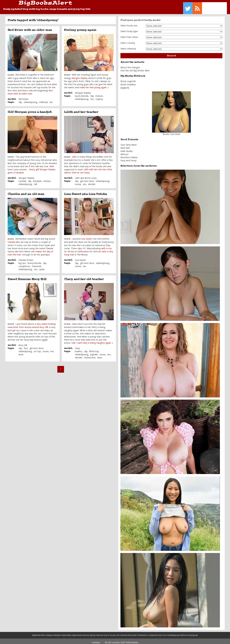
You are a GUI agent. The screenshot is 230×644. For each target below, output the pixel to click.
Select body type (129, 29)
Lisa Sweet (87, 237)
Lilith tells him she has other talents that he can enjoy (88, 169)
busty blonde (82, 94)
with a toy (106, 246)
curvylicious (24, 264)
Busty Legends (128, 79)
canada (22, 179)
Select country (128, 41)
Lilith (74, 155)
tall (35, 182)
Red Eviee (23, 97)
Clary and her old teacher (84, 277)
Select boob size (129, 23)
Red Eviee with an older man (30, 28)
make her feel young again (93, 85)
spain (42, 267)
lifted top (94, 349)
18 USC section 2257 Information (121, 640)
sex (51, 100)
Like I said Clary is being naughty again (91, 341)
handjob (37, 179)
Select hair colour (129, 35)
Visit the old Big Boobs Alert (135, 68)
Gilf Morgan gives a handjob (30, 110)
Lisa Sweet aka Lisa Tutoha (85, 192)
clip (20, 100)
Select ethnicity (128, 46)
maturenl (36, 264)
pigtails (94, 352)
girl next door (87, 179)
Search (171, 53)
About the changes (130, 65)
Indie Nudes (127, 149)
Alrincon (124, 152)
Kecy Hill (23, 343)
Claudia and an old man (26, 192)
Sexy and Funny (128, 158)
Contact (96, 640)
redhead (43, 100)
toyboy (99, 97)
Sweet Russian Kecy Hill (27, 277)
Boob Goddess (128, 82)
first (26, 346)
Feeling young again (80, 28)
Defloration (83, 249)
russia (78, 182)
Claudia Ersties (26, 258)
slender (92, 182)
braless (79, 349)
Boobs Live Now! (171, 132)
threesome (90, 355)
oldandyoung (31, 100)
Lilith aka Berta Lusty (86, 176)
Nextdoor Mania (129, 155)
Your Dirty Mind (128, 143)
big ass (22, 261)
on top (37, 349)
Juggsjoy (125, 85)
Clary (74, 322)
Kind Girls (125, 146)
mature (99, 94)
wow (21, 352)
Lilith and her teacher (81, 110)
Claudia (11, 240)
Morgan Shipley (80, 76)
